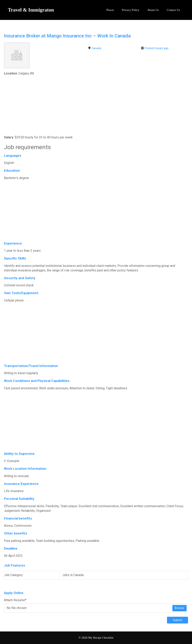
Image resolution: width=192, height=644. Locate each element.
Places (110, 10)
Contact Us (173, 10)
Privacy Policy (131, 10)
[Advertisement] (96, 106)
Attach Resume (15, 600)
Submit (178, 620)
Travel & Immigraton (31, 10)
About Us (153, 10)
